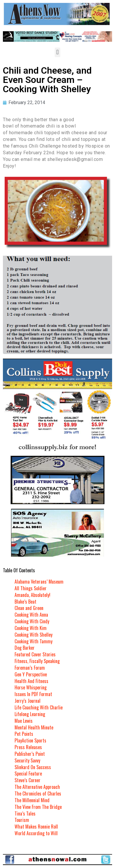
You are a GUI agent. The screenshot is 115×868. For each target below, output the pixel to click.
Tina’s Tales (25, 813)
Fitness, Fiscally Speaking (37, 661)
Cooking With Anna (31, 615)
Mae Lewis (24, 721)
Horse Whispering (31, 687)
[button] (57, 52)
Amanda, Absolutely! (32, 595)
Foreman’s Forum (30, 668)
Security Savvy (27, 760)
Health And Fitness (31, 681)
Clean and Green (29, 608)
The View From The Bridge (38, 807)
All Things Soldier (31, 588)
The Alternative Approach (37, 787)
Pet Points (24, 734)
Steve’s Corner (28, 780)
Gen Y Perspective (31, 674)
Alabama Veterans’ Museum (39, 582)
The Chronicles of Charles (38, 793)
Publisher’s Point (30, 754)
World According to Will (36, 833)
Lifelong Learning (30, 714)
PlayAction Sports (30, 740)
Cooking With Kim (31, 628)
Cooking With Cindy (32, 621)
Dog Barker (25, 648)
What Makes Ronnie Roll (36, 827)
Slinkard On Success (33, 767)
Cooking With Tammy (33, 641)
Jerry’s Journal (28, 701)
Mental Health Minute (34, 727)
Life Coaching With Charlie (39, 707)
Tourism (22, 820)
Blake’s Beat (25, 602)
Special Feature (28, 773)
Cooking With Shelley (33, 635)
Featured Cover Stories (35, 654)
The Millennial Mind (32, 800)
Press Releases (28, 747)
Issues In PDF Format (33, 694)
